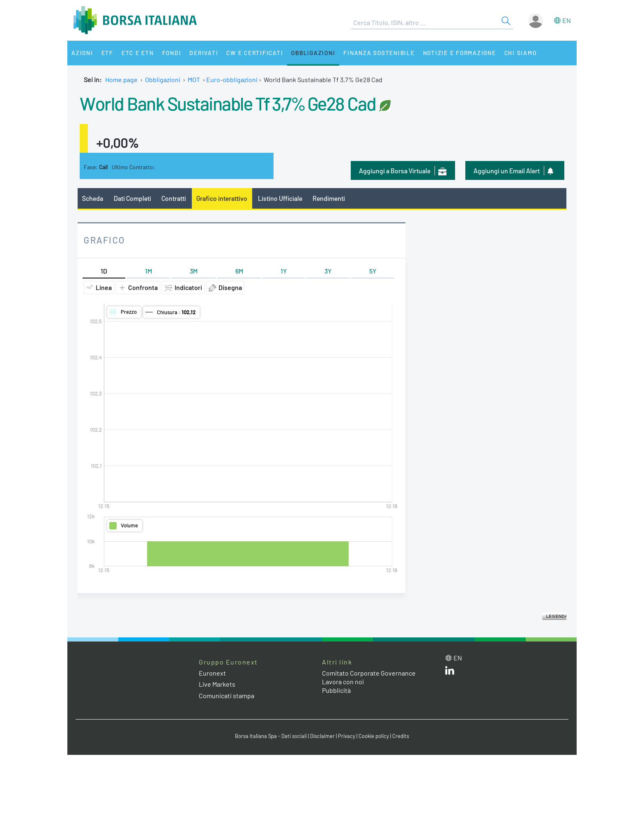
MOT (194, 79)
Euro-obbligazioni (232, 79)
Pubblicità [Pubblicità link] (336, 690)
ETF (107, 53)
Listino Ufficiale (280, 198)
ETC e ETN (138, 53)
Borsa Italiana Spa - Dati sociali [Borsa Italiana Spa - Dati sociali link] (271, 736)
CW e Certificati (255, 53)
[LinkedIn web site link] (450, 672)
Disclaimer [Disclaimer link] (322, 736)
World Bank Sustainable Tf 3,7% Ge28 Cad (228, 103)
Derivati (204, 53)
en (567, 20)
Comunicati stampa (227, 696)
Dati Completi (132, 198)
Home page (121, 79)
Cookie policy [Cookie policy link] (374, 736)
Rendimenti (329, 198)
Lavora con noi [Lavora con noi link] (343, 682)
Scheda (93, 198)
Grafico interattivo (222, 198)
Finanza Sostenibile (379, 53)
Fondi (172, 53)
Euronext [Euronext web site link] (212, 673)
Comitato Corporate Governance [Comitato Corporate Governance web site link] (369, 673)
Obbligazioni (313, 53)
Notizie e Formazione (460, 53)
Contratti (174, 198)
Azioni (82, 53)
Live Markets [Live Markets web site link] (217, 684)
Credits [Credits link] (401, 736)
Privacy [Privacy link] (347, 736)
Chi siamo (521, 53)
